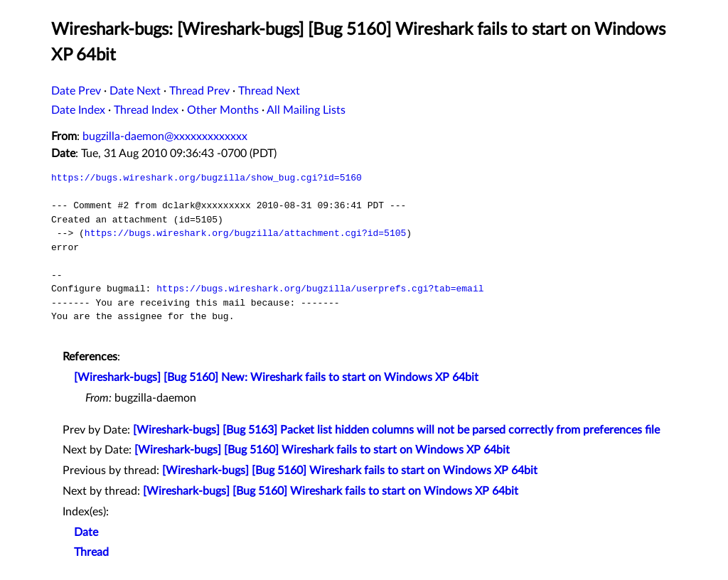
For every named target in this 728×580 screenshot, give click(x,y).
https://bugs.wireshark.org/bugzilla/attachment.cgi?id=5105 (245, 233)
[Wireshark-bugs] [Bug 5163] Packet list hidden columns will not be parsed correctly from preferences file (396, 430)
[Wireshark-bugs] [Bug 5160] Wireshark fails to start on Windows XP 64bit (322, 450)
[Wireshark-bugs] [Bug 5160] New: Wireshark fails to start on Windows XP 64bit (276, 377)
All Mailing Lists (306, 110)
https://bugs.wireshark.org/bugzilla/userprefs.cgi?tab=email (320, 289)
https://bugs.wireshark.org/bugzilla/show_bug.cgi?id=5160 (207, 178)
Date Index (78, 110)
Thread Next (269, 91)
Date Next (135, 91)
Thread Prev (199, 91)
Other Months (223, 110)
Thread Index (146, 110)
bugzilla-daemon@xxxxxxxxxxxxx (165, 136)
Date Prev (76, 91)
